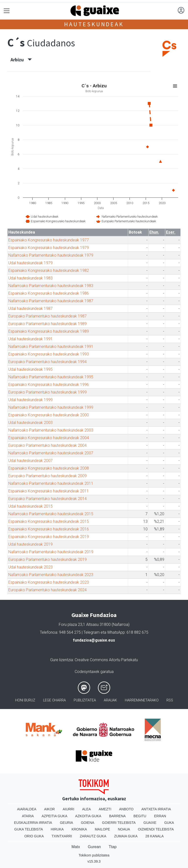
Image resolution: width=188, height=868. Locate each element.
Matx (76, 847)
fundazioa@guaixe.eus (94, 640)
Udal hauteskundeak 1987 (30, 309)
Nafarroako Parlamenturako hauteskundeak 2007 (51, 453)
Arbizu (21, 60)
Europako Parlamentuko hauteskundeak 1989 (47, 324)
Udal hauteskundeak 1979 (30, 263)
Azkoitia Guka (88, 816)
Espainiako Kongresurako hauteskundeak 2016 (49, 529)
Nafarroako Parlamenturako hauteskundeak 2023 (51, 575)
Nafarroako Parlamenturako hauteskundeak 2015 (51, 514)
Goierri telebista (119, 823)
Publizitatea (85, 700)
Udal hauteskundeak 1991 (30, 339)
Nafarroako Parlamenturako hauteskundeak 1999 (51, 407)
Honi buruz (25, 700)
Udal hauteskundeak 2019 (30, 544)
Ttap (113, 847)
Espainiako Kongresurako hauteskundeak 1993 (49, 354)
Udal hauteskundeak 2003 (30, 423)
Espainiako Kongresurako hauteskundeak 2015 (49, 521)
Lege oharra (54, 700)
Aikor (49, 809)
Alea (86, 809)
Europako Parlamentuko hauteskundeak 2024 (47, 590)
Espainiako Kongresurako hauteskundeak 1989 (49, 331)
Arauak (110, 700)
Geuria (67, 823)
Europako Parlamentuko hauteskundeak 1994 (47, 362)
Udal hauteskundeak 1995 (30, 369)
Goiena (87, 823)
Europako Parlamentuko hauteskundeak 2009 (47, 476)
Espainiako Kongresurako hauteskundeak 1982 (49, 270)
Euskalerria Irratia (33, 823)
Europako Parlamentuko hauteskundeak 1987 (47, 316)
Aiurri (68, 809)
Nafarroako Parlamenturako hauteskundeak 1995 (51, 377)
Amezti (105, 809)
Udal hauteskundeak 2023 (30, 567)
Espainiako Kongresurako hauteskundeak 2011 (49, 491)
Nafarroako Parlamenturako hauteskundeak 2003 (51, 430)
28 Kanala (155, 836)
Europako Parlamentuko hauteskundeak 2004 (47, 445)
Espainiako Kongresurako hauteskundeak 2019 (49, 537)
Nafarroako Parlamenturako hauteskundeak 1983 (51, 286)
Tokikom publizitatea (94, 855)
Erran (160, 816)
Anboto (126, 809)
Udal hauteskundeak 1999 (30, 400)
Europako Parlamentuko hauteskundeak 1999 (47, 392)
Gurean (94, 847)
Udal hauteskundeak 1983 (30, 278)
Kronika (79, 829)
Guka (169, 823)
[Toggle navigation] (7, 11)
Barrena (117, 816)
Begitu (140, 816)
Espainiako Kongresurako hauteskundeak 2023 (49, 582)
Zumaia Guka (126, 836)
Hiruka (57, 829)
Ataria (28, 816)
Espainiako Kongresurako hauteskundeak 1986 (49, 293)
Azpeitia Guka (54, 816)
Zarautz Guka (93, 836)
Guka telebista (29, 829)
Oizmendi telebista (156, 829)
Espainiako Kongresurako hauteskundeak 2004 (49, 438)
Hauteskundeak (94, 24)
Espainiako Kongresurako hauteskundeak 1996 (49, 385)
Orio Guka (34, 836)
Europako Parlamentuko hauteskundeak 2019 (47, 559)
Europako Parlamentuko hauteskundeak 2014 (47, 499)
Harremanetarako (142, 700)
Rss (170, 700)
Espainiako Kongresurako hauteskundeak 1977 (49, 240)
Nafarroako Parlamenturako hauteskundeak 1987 (51, 301)
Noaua (124, 829)
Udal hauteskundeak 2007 (30, 461)
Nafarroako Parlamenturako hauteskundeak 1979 (51, 255)
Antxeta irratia (156, 809)
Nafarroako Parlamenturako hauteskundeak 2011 (51, 483)
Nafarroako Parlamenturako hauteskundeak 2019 (51, 552)
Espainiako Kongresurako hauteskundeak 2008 (49, 468)
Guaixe (150, 823)
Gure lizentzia (62, 660)
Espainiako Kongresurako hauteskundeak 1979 (49, 248)
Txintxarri (62, 836)
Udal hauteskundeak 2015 (30, 506)
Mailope (102, 829)
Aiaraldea (27, 809)
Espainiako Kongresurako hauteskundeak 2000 (49, 415)
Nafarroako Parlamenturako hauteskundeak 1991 (51, 347)
